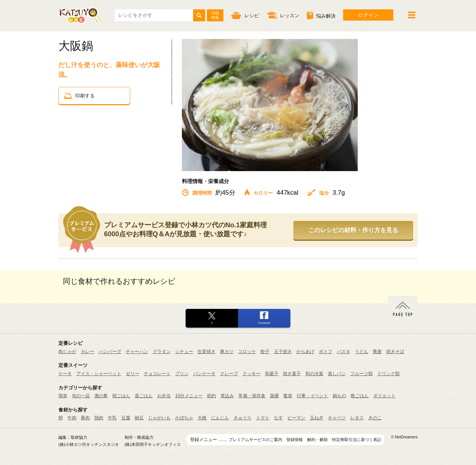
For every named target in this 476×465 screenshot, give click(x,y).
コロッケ (247, 352)
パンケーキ (204, 374)
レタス (357, 418)
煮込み (227, 396)
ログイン (368, 15)
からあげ (305, 352)
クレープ (229, 374)
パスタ (344, 352)
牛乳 (112, 418)
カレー (88, 352)
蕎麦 (377, 352)
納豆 (139, 418)
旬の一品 (81, 396)
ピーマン (296, 418)
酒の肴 (101, 396)
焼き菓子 (292, 374)
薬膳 (274, 396)
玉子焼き (283, 352)
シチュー (184, 352)
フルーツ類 (361, 374)
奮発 (288, 396)
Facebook (264, 323)
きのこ (375, 418)
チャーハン (137, 352)
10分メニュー (189, 396)
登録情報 (295, 440)
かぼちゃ (184, 418)
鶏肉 (99, 418)
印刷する (80, 96)
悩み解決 (321, 15)
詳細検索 (215, 15)
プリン (182, 374)
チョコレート (157, 374)
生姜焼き (207, 352)
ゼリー (132, 374)
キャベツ (337, 418)
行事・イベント (312, 396)
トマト (263, 418)
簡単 (63, 396)
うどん (361, 352)
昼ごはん (144, 396)
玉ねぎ (317, 418)
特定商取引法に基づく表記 (357, 440)
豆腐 (126, 418)
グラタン (162, 352)
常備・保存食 (252, 396)
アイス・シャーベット (99, 374)
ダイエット (384, 396)
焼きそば (395, 352)
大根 (202, 418)
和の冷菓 (314, 374)
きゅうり (242, 418)
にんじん (220, 418)
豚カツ (227, 352)
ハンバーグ (110, 352)
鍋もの (339, 396)
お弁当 (164, 396)
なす (278, 418)
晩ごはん (360, 396)
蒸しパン (337, 374)
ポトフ (326, 352)
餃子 (265, 352)
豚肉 (85, 418)
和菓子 (272, 374)
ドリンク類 (388, 374)
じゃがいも (159, 418)
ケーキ (65, 374)
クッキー (251, 374)
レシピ (245, 15)
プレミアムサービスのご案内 (255, 440)
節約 (211, 396)
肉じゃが (67, 352)
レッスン (283, 15)
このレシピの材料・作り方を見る (353, 230)
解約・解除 (318, 440)
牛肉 (72, 418)
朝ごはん (121, 396)
